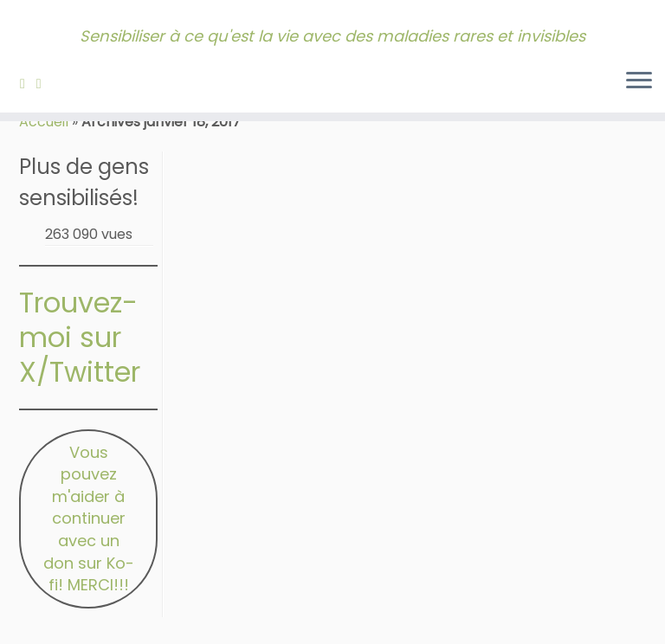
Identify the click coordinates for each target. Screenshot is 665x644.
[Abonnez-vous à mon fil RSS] (28, 84)
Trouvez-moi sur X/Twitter (80, 337)
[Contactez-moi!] (45, 84)
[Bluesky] (58, 84)
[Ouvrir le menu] (639, 81)
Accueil (44, 122)
